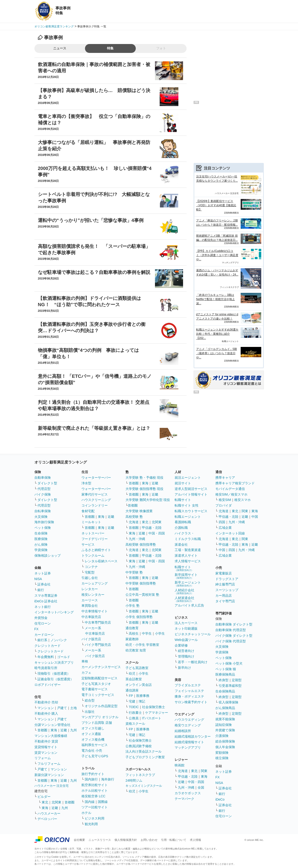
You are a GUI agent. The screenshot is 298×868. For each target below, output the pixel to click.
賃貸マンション (46, 753)
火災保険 (41, 517)
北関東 (56, 802)
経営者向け (186, 651)
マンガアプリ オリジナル (100, 717)
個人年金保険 (225, 747)
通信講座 (132, 690)
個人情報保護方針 (126, 840)
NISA (38, 579)
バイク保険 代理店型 (231, 641)
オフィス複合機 (93, 739)
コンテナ (91, 567)
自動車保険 (43, 478)
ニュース (60, 48)
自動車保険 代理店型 (231, 630)
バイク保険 (43, 494)
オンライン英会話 (139, 685)
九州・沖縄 (137, 539)
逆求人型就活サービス (191, 489)
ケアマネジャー (157, 713)
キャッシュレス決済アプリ (54, 662)
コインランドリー (95, 505)
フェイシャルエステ (189, 691)
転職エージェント (188, 517)
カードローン (44, 635)
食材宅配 (88, 511)
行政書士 (135, 713)
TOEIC (134, 707)
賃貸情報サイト (46, 747)
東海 (54, 730)
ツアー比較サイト (95, 807)
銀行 (41, 590)
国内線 (90, 802)
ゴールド (64, 657)
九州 (74, 730)
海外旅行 (108, 779)
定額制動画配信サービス (99, 678)
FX (37, 629)
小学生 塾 (132, 606)
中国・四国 (157, 533)
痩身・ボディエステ (189, 696)
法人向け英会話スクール (143, 751)
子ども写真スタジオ (96, 684)
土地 (74, 708)
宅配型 (90, 572)
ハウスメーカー (49, 813)
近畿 (64, 730)
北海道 (134, 522)
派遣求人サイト (186, 555)
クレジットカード (48, 646)
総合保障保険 (225, 741)
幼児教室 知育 (136, 650)
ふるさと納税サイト (96, 550)
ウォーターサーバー (96, 478)
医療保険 (41, 539)
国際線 (103, 802)
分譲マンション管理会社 (52, 725)
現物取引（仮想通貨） (54, 673)
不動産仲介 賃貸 (46, 741)
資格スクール (135, 724)
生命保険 (41, 533)
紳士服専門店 (225, 584)
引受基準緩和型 (230, 686)
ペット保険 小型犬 (229, 663)
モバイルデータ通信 (230, 489)
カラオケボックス (188, 793)
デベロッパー (47, 819)
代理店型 (44, 489)
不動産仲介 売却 (46, 702)
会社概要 (79, 840)
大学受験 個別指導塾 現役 (144, 489)
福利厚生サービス (95, 745)
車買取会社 (90, 606)
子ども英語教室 (137, 668)
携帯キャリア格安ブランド (235, 483)
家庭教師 (132, 639)
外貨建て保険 (225, 730)
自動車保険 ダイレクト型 (234, 624)
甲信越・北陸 (152, 528)
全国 (201, 787)
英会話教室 (134, 679)
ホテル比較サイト (95, 791)
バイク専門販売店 (98, 645)
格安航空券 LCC (93, 796)
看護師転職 (183, 522)
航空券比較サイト (95, 785)
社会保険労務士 (154, 707)
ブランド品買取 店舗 (97, 723)
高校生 (134, 633)
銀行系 (42, 640)
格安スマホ (243, 500)
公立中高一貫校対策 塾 (142, 595)
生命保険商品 (225, 691)
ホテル (86, 813)
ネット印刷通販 (186, 629)
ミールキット (91, 522)
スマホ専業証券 (46, 596)
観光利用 (91, 824)
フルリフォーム (49, 764)
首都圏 (42, 730)
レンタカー (90, 589)
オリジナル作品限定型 (101, 706)
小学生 (160, 633)
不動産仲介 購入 (46, 714)
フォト (161, 48)
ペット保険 (43, 528)
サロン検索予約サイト (191, 702)
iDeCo (220, 799)
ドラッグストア (227, 579)
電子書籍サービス (95, 689)
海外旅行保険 (44, 522)
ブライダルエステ (188, 685)
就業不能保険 (225, 719)
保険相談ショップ (48, 555)
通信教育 (132, 628)
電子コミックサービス (98, 695)
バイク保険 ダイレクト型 (234, 636)
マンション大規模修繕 (51, 736)
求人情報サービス (188, 561)
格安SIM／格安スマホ (231, 494)
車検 (85, 661)
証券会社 (44, 584)
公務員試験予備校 (139, 746)
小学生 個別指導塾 (139, 617)
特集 (110, 48)
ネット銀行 (43, 607)
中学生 (147, 633)
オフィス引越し (93, 728)
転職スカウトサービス (191, 511)
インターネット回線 (230, 533)
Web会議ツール (186, 640)
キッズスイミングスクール (144, 786)
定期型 (237, 680)
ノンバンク (59, 640)
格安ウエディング (188, 725)
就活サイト (183, 483)
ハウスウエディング (189, 720)
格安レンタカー (93, 595)
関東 (204, 771)
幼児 (132, 673)
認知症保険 (224, 725)
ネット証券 (43, 573)
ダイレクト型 (47, 483)
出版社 (90, 712)
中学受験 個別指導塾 (141, 583)
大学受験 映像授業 (139, 511)
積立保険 (222, 758)
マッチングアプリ (188, 747)
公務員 (134, 718)
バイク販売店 (91, 639)
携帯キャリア (225, 478)
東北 (45, 802)
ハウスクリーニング (96, 500)
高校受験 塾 (134, 517)
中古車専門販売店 (98, 622)
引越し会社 (90, 578)
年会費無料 (46, 657)
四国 (222, 522)
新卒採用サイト (186, 576)
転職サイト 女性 (187, 505)
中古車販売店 (91, 617)
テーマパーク (184, 799)
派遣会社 (181, 544)
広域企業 (225, 528)
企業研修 (181, 645)
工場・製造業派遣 (188, 550)
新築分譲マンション (49, 775)
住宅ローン (43, 623)
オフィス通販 (91, 734)
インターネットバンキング (54, 612)
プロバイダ (224, 505)
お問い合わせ (149, 840)
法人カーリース (186, 623)
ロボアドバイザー (48, 685)
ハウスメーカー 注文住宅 (52, 786)
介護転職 (181, 528)
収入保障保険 (228, 702)
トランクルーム (93, 555)
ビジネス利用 (95, 818)
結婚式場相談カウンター (193, 736)
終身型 (224, 680)
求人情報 (195, 840)
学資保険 (41, 550)
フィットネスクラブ (140, 775)
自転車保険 (43, 511)
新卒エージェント (188, 584)
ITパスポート (151, 718)
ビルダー (44, 797)
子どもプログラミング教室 (145, 757)
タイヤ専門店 (225, 601)
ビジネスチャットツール (193, 634)
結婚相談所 (183, 731)
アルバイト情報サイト (191, 494)
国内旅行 (91, 779)
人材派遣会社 (184, 599)
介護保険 (222, 736)
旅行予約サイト (93, 774)
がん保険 (41, 544)
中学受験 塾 (134, 572)
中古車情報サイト (95, 611)
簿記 (142, 701)
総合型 (90, 700)
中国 (255, 517)
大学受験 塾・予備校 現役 (144, 478)
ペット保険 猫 (226, 669)
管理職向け (186, 656)
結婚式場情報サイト (189, 742)
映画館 (180, 765)
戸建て (62, 708)
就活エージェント (188, 478)
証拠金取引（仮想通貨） (55, 679)
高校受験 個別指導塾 (141, 544)
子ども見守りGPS (95, 756)
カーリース (90, 600)
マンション (46, 708)
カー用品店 (224, 596)
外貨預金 (41, 618)
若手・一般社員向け (193, 662)
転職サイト (183, 500)
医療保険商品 (225, 674)
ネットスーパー (93, 533)
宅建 (132, 701)
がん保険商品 (225, 708)
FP (131, 696)
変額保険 (222, 753)
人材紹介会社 (184, 591)
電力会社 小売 (92, 750)
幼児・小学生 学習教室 (142, 645)
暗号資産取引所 (46, 668)
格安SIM (225, 500)
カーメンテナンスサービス (101, 667)
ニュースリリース (100, 840)
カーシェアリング (95, 583)
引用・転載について (174, 840)
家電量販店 (224, 573)
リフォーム (43, 758)
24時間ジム (134, 780)
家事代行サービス (95, 494)
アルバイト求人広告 (189, 605)
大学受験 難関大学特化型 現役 (148, 500)
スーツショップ (227, 590)
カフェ (86, 673)
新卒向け (184, 668)
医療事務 (143, 696)
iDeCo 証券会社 (46, 601)
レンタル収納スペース (101, 561)
